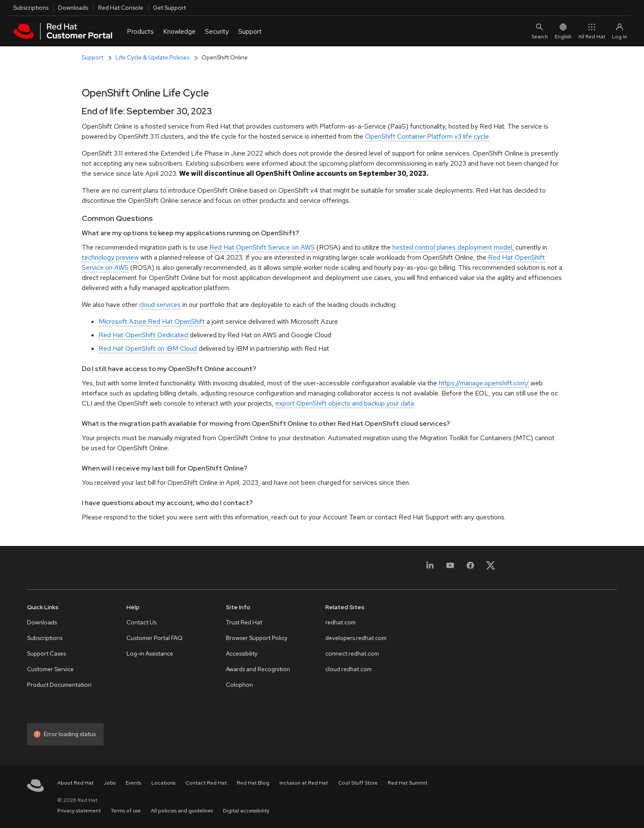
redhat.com (341, 622)
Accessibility (242, 653)
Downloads (73, 8)
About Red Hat (75, 783)
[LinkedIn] (430, 570)
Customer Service (50, 669)
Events (133, 783)
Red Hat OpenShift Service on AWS (262, 247)
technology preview (110, 257)
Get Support (169, 8)
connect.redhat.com (352, 653)
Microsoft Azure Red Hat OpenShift (152, 321)
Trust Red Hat (244, 622)
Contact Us (141, 622)
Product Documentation (59, 685)
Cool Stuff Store (358, 783)
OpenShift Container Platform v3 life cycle (427, 136)
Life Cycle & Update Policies (152, 57)
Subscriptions (31, 8)
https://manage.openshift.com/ (484, 383)
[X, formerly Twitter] (491, 565)
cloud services (160, 305)
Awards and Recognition (258, 669)
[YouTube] (450, 570)
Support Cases (46, 653)
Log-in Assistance (150, 653)
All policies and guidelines (182, 811)
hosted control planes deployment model (452, 247)
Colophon (239, 685)
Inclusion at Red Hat (304, 783)
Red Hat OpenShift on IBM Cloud (148, 348)
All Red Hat (592, 31)
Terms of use (126, 811)
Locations (163, 783)
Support (93, 57)
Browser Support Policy (257, 638)
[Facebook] (470, 570)
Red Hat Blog (253, 783)
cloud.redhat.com (349, 669)
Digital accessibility (246, 811)
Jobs (110, 783)
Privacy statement (79, 811)
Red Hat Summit (408, 783)
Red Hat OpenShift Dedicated (143, 335)
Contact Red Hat (206, 783)
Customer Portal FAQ (154, 638)
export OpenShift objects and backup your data (345, 403)
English (563, 31)
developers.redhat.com (356, 638)
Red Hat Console (121, 8)
